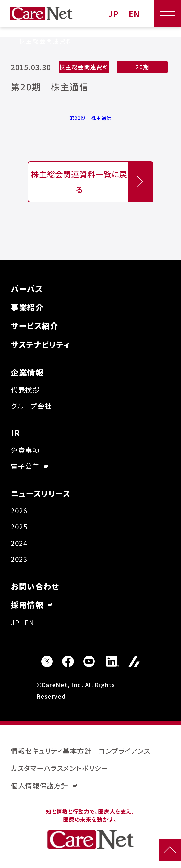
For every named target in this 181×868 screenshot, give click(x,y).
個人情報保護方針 (44, 785)
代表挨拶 (25, 389)
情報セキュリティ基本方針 (51, 751)
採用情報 (31, 605)
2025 (19, 527)
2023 (19, 559)
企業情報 (27, 372)
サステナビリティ (40, 344)
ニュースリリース (41, 493)
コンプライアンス (124, 751)
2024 (19, 543)
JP (113, 14)
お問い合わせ (35, 586)
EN (134, 14)
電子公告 (29, 466)
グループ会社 (31, 406)
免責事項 (25, 450)
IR (15, 433)
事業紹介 (27, 307)
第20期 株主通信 (90, 118)
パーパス (27, 289)
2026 (19, 511)
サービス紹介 (34, 326)
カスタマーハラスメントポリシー (60, 768)
